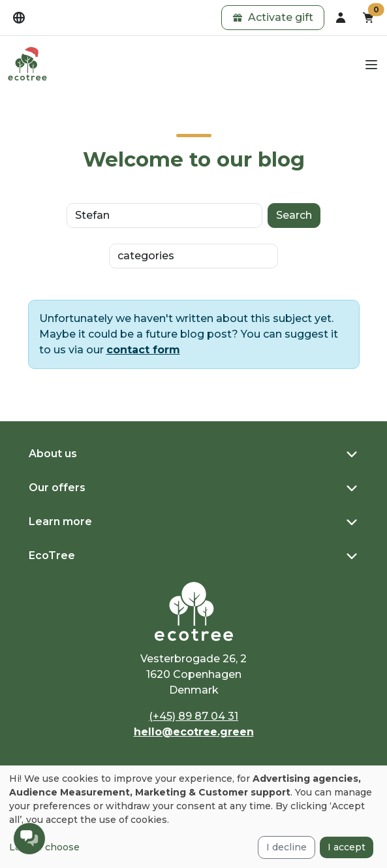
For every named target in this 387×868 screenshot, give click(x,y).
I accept (347, 847)
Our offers (57, 488)
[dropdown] (19, 18)
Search (294, 215)
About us (53, 454)
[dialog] (193, 817)
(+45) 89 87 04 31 (193, 716)
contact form (143, 350)
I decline (286, 847)
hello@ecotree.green (194, 732)
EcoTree (52, 555)
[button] (273, 18)
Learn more (60, 522)
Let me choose (44, 847)
